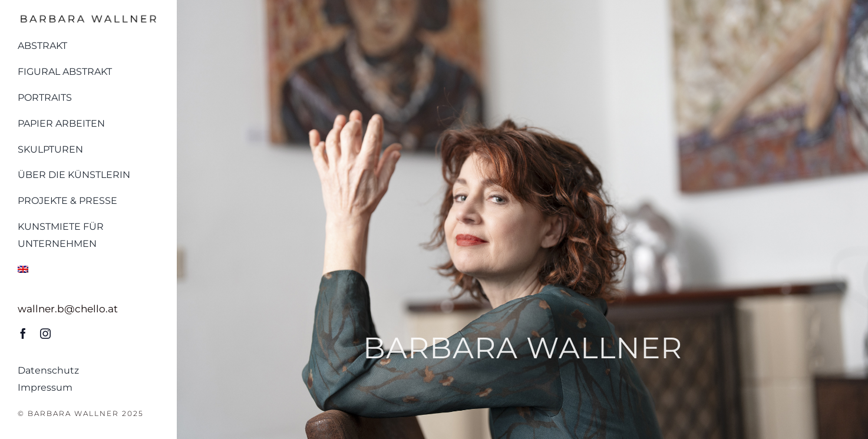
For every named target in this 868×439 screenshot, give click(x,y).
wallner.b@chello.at (68, 309)
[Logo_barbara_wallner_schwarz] (88, 16)
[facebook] (23, 334)
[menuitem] (88, 267)
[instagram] (45, 334)
